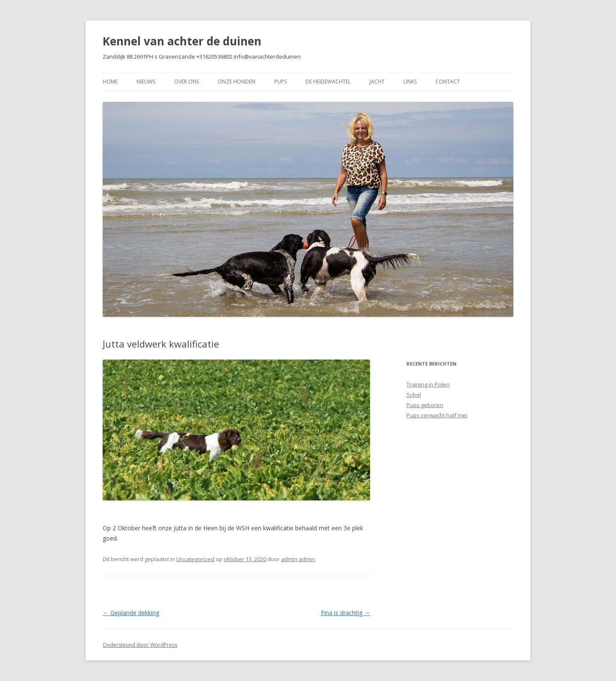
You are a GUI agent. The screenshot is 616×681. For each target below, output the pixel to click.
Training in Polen (428, 384)
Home (110, 82)
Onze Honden (237, 82)
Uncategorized (195, 559)
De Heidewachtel (328, 82)
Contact (448, 82)
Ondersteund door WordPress (140, 645)
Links (410, 82)
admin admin (298, 559)
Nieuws (146, 82)
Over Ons (187, 82)
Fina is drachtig (345, 613)
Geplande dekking (131, 613)
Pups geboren (425, 405)
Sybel (414, 395)
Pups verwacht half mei (437, 415)
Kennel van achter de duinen (182, 41)
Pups (280, 82)
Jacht (377, 82)
